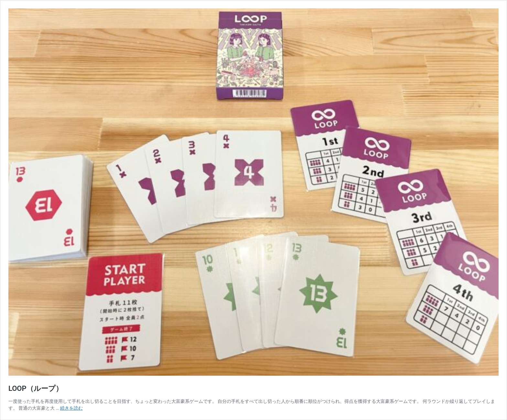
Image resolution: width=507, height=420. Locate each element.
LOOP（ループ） (36, 388)
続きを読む (71, 408)
